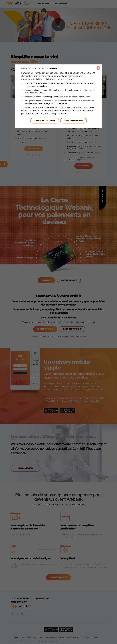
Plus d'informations (73, 121)
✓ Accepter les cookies (45, 121)
